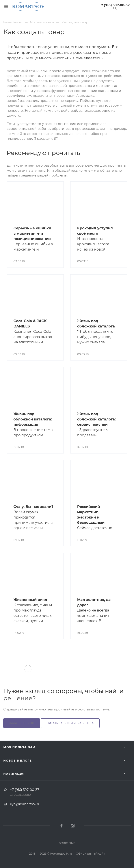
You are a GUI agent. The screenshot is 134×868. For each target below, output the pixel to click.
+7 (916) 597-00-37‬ (114, 5)
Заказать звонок (21, 795)
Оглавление (67, 843)
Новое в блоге (17, 760)
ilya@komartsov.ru (25, 804)
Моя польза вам (19, 747)
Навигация (14, 774)
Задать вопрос (22, 723)
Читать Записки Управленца (70, 723)
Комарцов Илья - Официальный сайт (78, 853)
